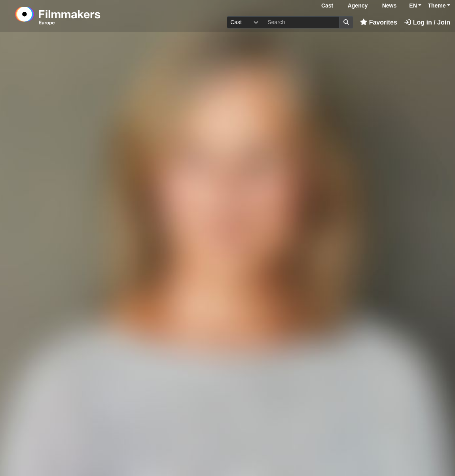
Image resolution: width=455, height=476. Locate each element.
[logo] (77, 16)
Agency (358, 6)
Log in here (269, 452)
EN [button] (413, 6)
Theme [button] (437, 6)
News (390, 6)
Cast (327, 6)
